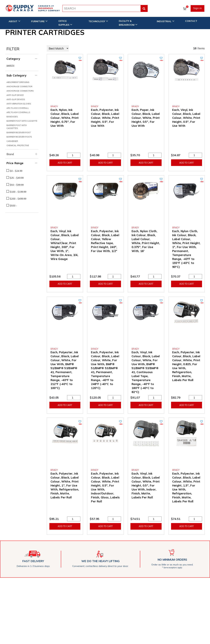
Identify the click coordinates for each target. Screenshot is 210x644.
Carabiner (12, 141)
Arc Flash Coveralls (18, 112)
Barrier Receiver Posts (19, 137)
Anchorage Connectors (20, 91)
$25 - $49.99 (17, 178)
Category (13, 59)
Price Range (15, 163)
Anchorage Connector (19, 86)
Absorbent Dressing (18, 82)
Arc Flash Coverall (18, 108)
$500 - (13, 206)
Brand (10, 154)
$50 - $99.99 (17, 185)
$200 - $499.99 (18, 199)
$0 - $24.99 (16, 171)
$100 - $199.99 (18, 192)
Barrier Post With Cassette (22, 121)
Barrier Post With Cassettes (17, 127)
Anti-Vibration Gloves (19, 104)
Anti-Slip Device (15, 95)
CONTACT (191, 21)
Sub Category (16, 75)
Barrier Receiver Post (19, 132)
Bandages (12, 117)
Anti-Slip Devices (16, 99)
